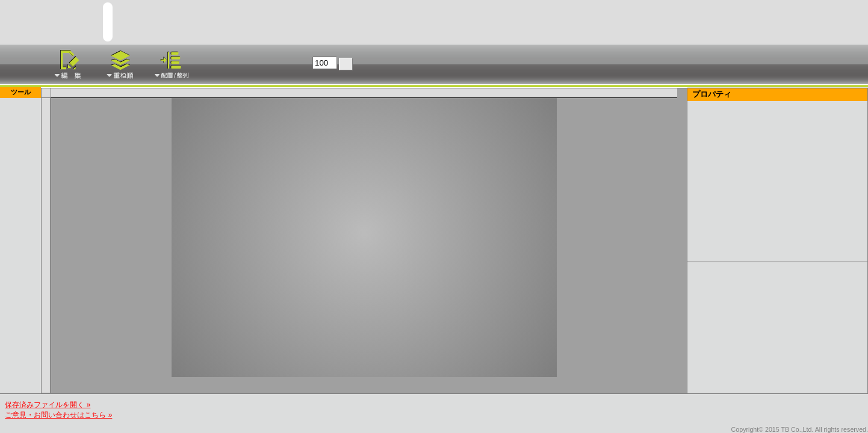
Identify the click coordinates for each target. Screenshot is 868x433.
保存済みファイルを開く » (48, 405)
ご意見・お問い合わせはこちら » (58, 415)
